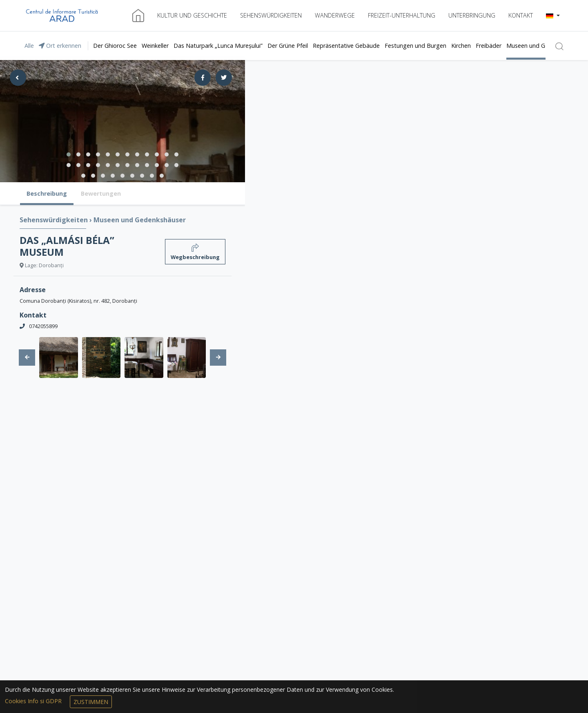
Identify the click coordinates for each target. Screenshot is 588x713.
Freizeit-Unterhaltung (402, 15)
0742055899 (43, 326)
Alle (29, 46)
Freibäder (489, 46)
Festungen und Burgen (415, 46)
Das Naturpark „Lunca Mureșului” (218, 46)
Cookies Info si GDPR (34, 701)
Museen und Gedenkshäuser (544, 46)
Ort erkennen (60, 46)
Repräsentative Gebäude (346, 46)
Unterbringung (472, 15)
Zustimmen (91, 702)
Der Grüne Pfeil (288, 46)
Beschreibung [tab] (47, 193)
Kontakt (521, 15)
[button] (553, 16)
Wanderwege (335, 15)
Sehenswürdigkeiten (271, 15)
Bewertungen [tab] (101, 193)
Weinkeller (155, 46)
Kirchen (461, 46)
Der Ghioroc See (115, 46)
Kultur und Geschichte (192, 15)
